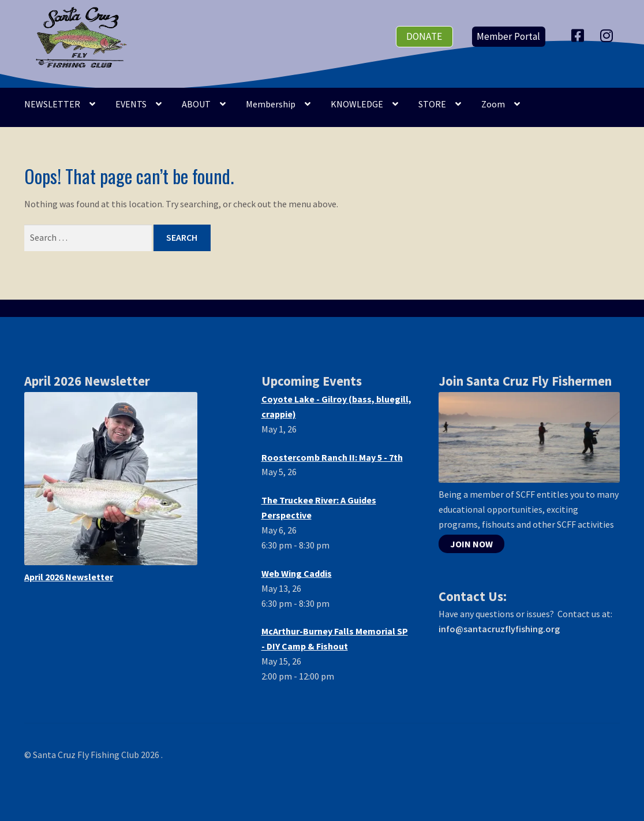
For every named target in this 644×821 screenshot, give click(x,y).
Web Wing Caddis (297, 573)
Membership (271, 104)
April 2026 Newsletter (69, 577)
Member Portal (508, 36)
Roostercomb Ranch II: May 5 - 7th (332, 457)
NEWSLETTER (52, 104)
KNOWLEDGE (357, 104)
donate (424, 36)
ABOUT (196, 104)
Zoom (493, 104)
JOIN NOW (471, 544)
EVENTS (131, 104)
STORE (432, 104)
